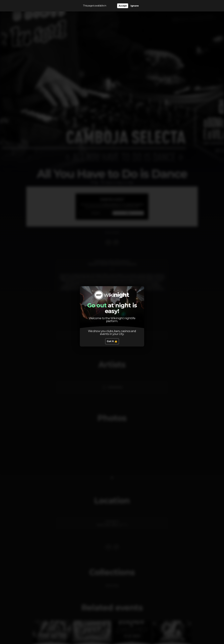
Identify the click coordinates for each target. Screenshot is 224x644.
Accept (123, 6)
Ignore (135, 6)
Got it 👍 (112, 341)
